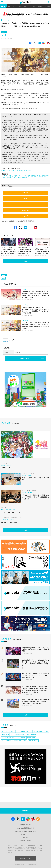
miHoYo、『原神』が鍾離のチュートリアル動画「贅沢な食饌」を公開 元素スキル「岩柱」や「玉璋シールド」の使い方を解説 (25, 177)
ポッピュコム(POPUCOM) (18, 734)
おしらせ (25, 837)
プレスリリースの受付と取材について (26, 831)
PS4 (25, 199)
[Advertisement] (15, 268)
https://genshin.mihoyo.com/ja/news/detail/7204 (16, 170)
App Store (25, 210)
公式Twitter (25, 193)
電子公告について (25, 834)
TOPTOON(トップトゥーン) (41, 731)
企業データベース (12, 6)
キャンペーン (6, 20)
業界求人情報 (23, 6)
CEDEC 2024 (5, 734)
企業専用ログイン (26, 858)
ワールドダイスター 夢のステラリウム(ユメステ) (14, 741)
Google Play (25, 216)
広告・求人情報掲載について (25, 828)
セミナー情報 (32, 6)
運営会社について (25, 825)
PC (25, 204)
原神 (3, 35)
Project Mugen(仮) (31, 734)
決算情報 (40, 6)
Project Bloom (31, 738)
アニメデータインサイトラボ (24, 731)
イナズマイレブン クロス (8, 731)
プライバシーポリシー (25, 841)
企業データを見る (25, 359)
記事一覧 (3, 6)
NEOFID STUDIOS (33, 741)
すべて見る (25, 261)
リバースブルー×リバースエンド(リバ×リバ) (14, 738)
